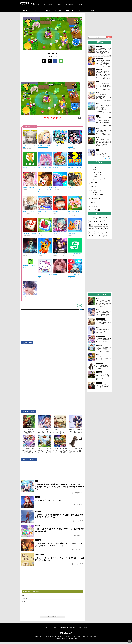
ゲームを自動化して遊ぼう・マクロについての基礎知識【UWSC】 (103, 367)
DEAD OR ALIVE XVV (99, 195)
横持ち (91, 225)
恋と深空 (25, 296)
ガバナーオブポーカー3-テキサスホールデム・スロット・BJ (45, 189)
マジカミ (37, 497)
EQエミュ (96, 177)
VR (104, 225)
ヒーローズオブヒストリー (30, 254)
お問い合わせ (73, 630)
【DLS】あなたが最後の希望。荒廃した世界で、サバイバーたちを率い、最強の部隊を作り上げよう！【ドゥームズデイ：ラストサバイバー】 (103, 74)
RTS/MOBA (47, 10)
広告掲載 (63, 630)
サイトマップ (83, 630)
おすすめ (94, 206)
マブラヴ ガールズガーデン (45, 167)
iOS (107, 221)
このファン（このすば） (99, 179)
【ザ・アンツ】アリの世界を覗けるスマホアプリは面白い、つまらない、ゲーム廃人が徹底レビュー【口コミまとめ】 (103, 377)
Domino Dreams (72, 234)
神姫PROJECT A (42, 211)
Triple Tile (40, 234)
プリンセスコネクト (98, 174)
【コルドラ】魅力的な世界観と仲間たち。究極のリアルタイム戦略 (44, 450)
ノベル (93, 203)
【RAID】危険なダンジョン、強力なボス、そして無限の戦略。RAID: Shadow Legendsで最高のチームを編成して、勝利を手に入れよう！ (104, 143)
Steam (106, 229)
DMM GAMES (102, 218)
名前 (23, 596)
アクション (58, 10)
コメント (24, 602)
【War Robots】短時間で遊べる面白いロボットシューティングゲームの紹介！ (104, 132)
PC (107, 225)
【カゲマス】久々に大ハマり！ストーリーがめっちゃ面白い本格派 (75, 431)
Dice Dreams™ (42, 254)
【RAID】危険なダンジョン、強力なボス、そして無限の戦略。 (29, 431)
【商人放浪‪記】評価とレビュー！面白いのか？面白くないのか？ (60, 431)
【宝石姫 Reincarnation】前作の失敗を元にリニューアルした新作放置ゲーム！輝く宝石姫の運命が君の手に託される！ (104, 121)
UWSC (91, 221)
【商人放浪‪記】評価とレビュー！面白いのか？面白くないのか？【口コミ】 (103, 322)
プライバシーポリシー (52, 630)
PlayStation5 (93, 236)
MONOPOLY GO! (57, 211)
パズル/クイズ (80, 10)
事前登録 (92, 229)
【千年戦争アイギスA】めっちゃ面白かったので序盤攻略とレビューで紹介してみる (104, 340)
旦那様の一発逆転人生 (29, 187)
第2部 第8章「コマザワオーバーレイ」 (49, 500)
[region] (53, 72)
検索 (109, 37)
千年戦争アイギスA (58, 234)
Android (97, 221)
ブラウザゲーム (102, 236)
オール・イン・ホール (58, 187)
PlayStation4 (99, 229)
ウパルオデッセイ (57, 167)
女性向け (92, 232)
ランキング (91, 10)
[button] (44, 61)
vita (110, 236)
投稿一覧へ (108, 158)
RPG (36, 10)
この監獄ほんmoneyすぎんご (60, 254)
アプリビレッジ (27, 3)
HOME (25, 10)
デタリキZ (96, 170)
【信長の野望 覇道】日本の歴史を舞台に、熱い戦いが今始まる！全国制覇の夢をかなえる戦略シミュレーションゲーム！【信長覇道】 (104, 51)
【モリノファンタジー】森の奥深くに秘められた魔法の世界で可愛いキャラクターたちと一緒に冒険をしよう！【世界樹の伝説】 (103, 108)
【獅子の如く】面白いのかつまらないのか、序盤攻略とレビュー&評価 (103, 386)
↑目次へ (80, 305)
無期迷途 (55, 274)
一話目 (106, 232)
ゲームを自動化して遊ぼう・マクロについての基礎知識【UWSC (75, 450)
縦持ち (102, 221)
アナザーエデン (97, 172)
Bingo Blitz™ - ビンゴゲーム (75, 167)
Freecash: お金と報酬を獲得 (75, 254)
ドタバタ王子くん (57, 145)
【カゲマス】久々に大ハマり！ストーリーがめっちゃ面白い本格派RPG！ (103, 153)
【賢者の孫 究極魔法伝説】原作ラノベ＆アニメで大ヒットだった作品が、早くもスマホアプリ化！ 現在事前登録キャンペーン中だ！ (59, 487)
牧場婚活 (37, 526)
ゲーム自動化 (95, 210)
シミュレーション (69, 10)
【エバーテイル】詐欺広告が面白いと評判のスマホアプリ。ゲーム (44, 431)
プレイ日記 (99, 232)
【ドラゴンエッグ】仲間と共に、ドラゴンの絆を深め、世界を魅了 (60, 450)
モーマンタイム (72, 187)
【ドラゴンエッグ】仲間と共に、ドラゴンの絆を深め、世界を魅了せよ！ (103, 358)
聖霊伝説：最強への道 (29, 211)
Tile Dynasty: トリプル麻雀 (30, 234)
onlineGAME (98, 225)
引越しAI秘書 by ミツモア (29, 167)
